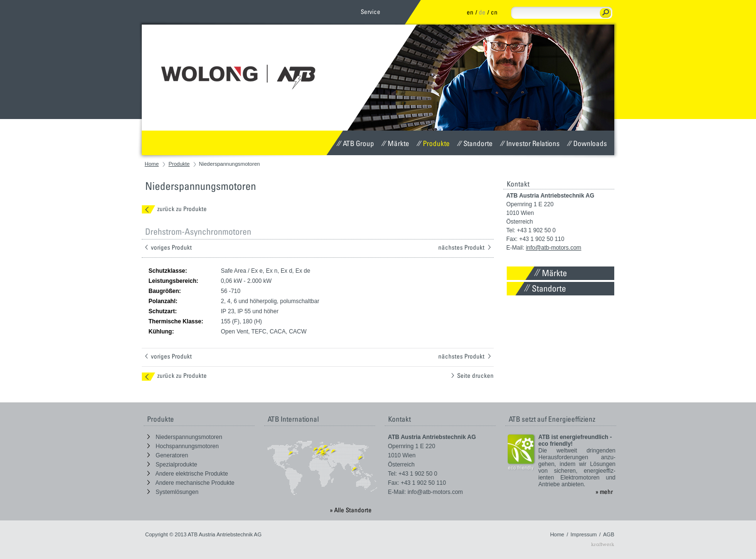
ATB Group (355, 143)
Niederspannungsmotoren (185, 437)
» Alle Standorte (351, 510)
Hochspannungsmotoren (183, 446)
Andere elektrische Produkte (188, 474)
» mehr (604, 492)
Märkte (395, 143)
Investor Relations (530, 143)
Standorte (475, 143)
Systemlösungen (173, 492)
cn (494, 12)
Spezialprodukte (172, 465)
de (482, 12)
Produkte (433, 143)
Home (152, 164)
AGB (609, 534)
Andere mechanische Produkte (191, 483)
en (470, 12)
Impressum (583, 534)
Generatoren (168, 455)
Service (371, 12)
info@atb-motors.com (554, 248)
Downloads (587, 143)
